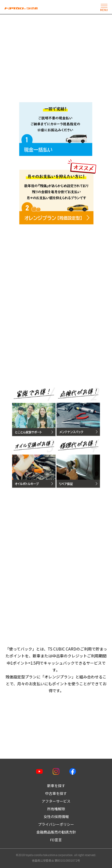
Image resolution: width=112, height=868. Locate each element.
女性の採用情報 (56, 817)
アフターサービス (56, 801)
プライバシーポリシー (56, 824)
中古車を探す (56, 793)
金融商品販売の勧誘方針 (56, 832)
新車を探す (56, 786)
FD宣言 (56, 840)
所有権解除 (56, 809)
